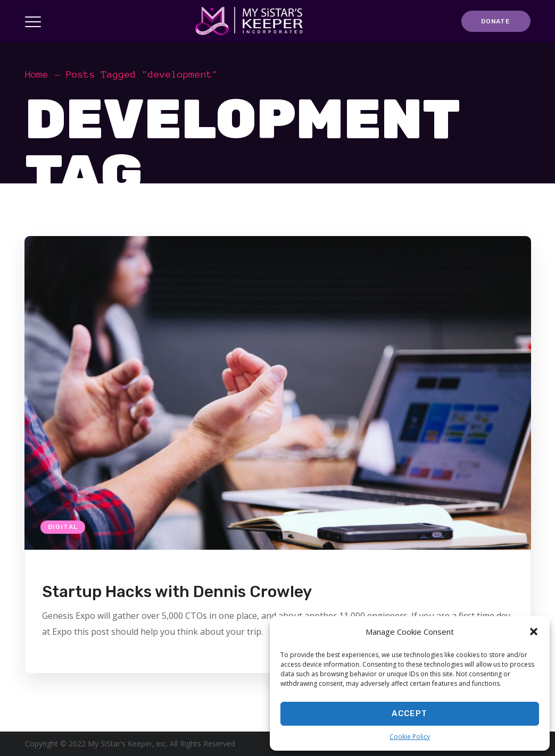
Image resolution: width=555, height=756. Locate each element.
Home (37, 74)
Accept (409, 713)
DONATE (496, 21)
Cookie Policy (410, 737)
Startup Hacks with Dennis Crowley (177, 592)
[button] (534, 632)
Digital (63, 527)
